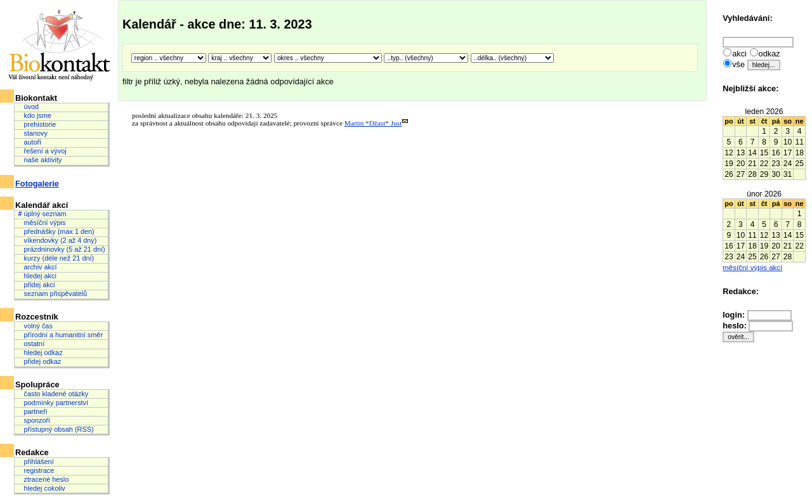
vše (738, 64)
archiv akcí (37, 267)
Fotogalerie (37, 184)
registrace (36, 470)
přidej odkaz (39, 361)
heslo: (736, 326)
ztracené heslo (43, 479)
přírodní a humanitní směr (60, 335)
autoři (29, 142)
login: (735, 315)
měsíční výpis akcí (752, 268)
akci (739, 54)
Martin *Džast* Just (373, 123)
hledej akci (37, 276)
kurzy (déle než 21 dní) (56, 258)
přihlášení (36, 462)
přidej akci (36, 285)
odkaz (769, 54)
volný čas (35, 326)
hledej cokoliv (41, 488)
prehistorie (37, 124)
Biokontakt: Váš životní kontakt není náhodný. (60, 45)
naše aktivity (40, 160)
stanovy (33, 133)
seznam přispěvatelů (52, 294)
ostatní (31, 344)
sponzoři (34, 420)
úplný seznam (42, 214)
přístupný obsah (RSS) (56, 429)
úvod (28, 107)
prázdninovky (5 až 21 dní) (61, 249)
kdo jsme (35, 115)
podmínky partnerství (53, 403)
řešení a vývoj (42, 151)
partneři (32, 411)
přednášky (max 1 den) (56, 231)
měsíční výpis (42, 223)
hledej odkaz (40, 352)
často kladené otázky (53, 394)
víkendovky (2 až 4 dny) (57, 240)
